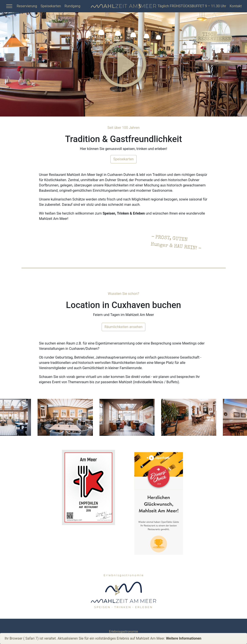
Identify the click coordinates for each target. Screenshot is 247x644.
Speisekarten (51, 6)
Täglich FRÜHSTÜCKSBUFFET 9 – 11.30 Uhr (192, 6)
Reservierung (27, 6)
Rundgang (72, 6)
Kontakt (236, 6)
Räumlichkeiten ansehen (124, 327)
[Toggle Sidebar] (9, 6)
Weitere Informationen (184, 638)
